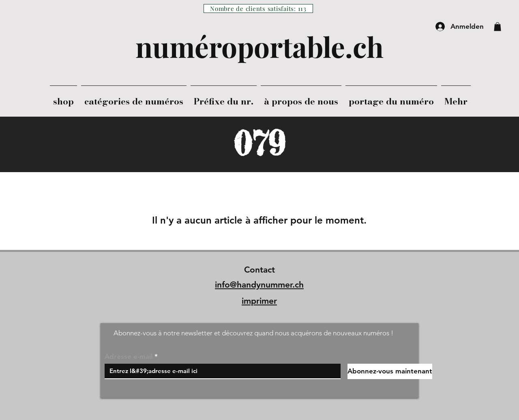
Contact (259, 270)
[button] (498, 27)
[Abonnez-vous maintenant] (390, 371)
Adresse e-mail (129, 357)
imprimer (259, 301)
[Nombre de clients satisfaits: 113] (258, 9)
